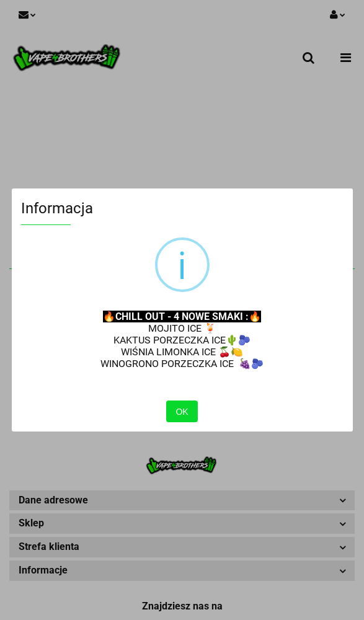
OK (182, 412)
